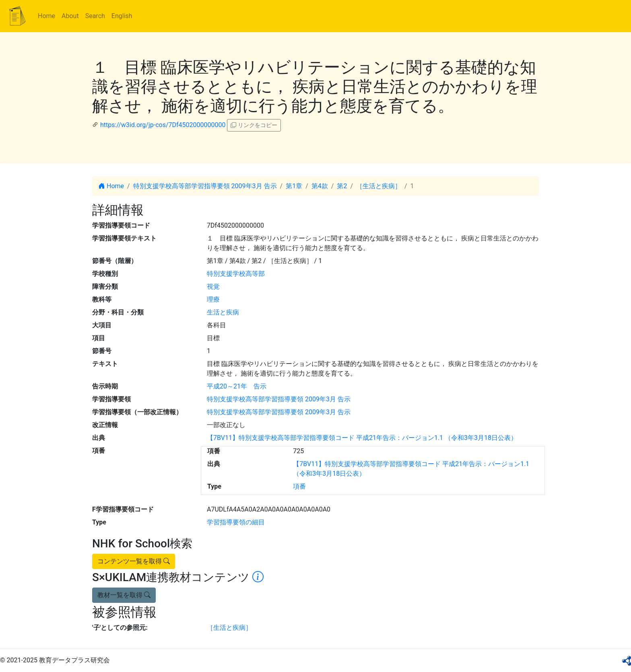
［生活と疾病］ (379, 186)
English (122, 16)
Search (95, 16)
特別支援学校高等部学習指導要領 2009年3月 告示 (205, 186)
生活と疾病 (223, 312)
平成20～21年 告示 (237, 386)
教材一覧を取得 (124, 595)
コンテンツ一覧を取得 (134, 561)
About (70, 16)
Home (46, 16)
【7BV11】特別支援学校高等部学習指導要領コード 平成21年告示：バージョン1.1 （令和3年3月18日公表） (362, 438)
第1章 (294, 186)
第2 (342, 186)
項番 (299, 486)
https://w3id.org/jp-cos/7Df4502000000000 (163, 125)
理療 (213, 299)
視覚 (213, 287)
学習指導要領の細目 (236, 522)
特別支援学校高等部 (236, 274)
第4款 (320, 186)
